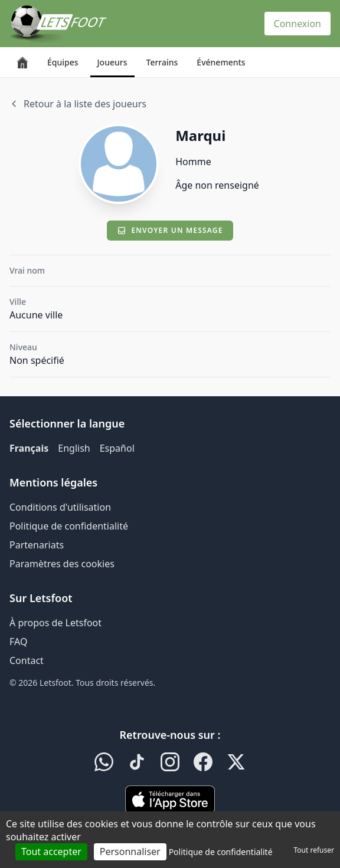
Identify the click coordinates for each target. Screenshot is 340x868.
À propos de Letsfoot (55, 623)
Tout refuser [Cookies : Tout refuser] (314, 850)
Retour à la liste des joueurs (78, 104)
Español (117, 448)
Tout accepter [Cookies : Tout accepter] (51, 851)
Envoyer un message (170, 230)
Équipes (63, 62)
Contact (27, 660)
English (74, 448)
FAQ (18, 642)
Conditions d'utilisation (60, 507)
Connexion (297, 24)
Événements (221, 62)
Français (29, 448)
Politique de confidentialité (69, 526)
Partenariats (37, 545)
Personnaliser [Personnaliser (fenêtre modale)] (130, 851)
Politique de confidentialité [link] (221, 852)
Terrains (162, 62)
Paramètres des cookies (62, 564)
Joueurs (112, 62)
